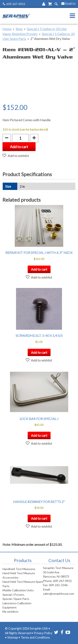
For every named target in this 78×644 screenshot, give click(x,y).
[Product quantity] (20, 138)
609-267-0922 (16, 4)
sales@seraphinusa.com (59, 594)
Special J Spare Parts (16, 599)
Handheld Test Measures (19, 569)
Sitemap (13, 637)
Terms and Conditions (35, 637)
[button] (16, 156)
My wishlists (11, 612)
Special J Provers (13, 595)
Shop (19, 29)
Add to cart (19, 147)
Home (7, 29)
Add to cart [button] (39, 269)
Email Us (70, 4)
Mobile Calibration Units (18, 590)
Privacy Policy (43, 633)
